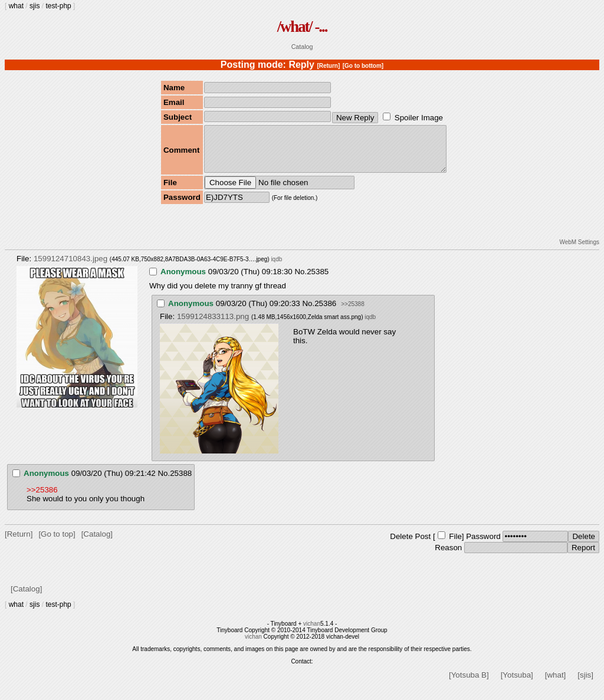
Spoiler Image (419, 118)
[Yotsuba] (517, 684)
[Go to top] (57, 543)
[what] (556, 684)
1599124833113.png (213, 325)
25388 (181, 482)
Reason (448, 556)
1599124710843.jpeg (70, 267)
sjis (35, 6)
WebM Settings (579, 251)
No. (301, 280)
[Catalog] (97, 543)
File (455, 545)
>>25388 (353, 313)
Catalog (302, 47)
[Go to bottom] (363, 66)
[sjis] (585, 684)
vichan (312, 632)
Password (483, 545)
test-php (58, 6)
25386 (325, 312)
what (16, 6)
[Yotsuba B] (469, 684)
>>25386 (42, 499)
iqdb (276, 268)
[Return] (328, 66)
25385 (318, 280)
